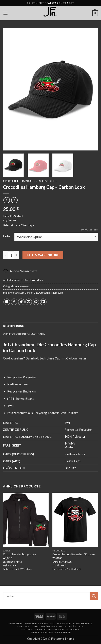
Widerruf (64, 623)
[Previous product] (14, 200)
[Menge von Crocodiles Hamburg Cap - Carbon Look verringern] (5, 255)
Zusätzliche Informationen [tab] (24, 334)
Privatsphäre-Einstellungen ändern (58, 626)
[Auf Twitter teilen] (21, 302)
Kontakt (23, 626)
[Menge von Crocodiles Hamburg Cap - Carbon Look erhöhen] (17, 255)
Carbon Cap (31, 293)
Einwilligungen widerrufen (51, 632)
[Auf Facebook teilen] (14, 302)
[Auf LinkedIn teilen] (43, 302)
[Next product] (7, 200)
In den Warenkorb (43, 255)
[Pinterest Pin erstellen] (36, 302)
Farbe (7, 236)
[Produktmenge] (11, 255)
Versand (13, 220)
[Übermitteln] (94, 596)
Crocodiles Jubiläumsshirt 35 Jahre (73, 554)
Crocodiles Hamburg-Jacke (19, 554)
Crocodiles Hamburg (19, 181)
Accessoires (47, 181)
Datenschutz (83, 623)
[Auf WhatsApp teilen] (7, 302)
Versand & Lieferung (40, 623)
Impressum (15, 623)
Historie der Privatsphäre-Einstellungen (50, 629)
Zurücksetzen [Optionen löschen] (89, 230)
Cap (21, 293)
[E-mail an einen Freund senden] (29, 302)
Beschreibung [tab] (14, 326)
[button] (5, 13)
